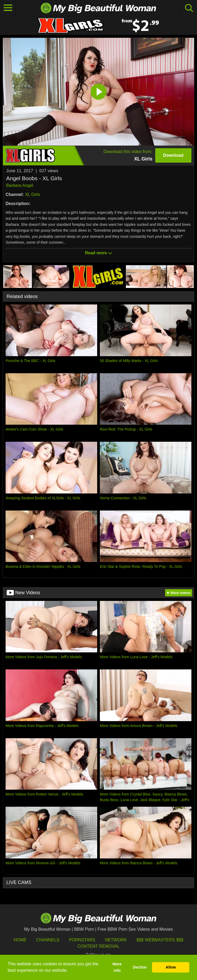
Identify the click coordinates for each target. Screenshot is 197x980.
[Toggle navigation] (8, 8)
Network (116, 940)
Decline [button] (140, 967)
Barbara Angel (20, 185)
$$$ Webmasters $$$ (160, 940)
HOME (20, 940)
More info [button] (117, 967)
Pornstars (82, 940)
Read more (98, 253)
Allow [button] (171, 967)
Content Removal (99, 946)
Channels (48, 940)
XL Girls (32, 194)
